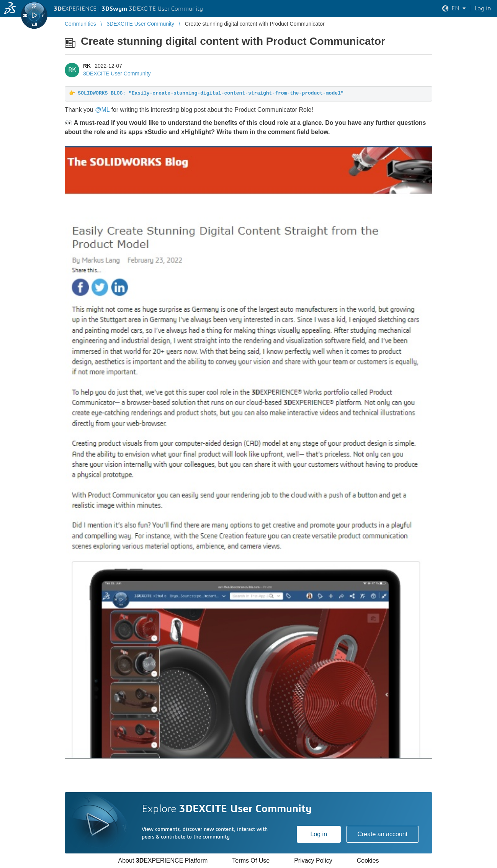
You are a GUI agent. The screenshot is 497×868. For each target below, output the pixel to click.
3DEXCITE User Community (117, 74)
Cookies (368, 861)
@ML (102, 110)
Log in (319, 834)
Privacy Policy (313, 861)
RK (87, 66)
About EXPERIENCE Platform (163, 861)
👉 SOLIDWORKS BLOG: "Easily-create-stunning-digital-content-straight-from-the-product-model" (206, 93)
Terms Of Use (251, 861)
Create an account (382, 834)
